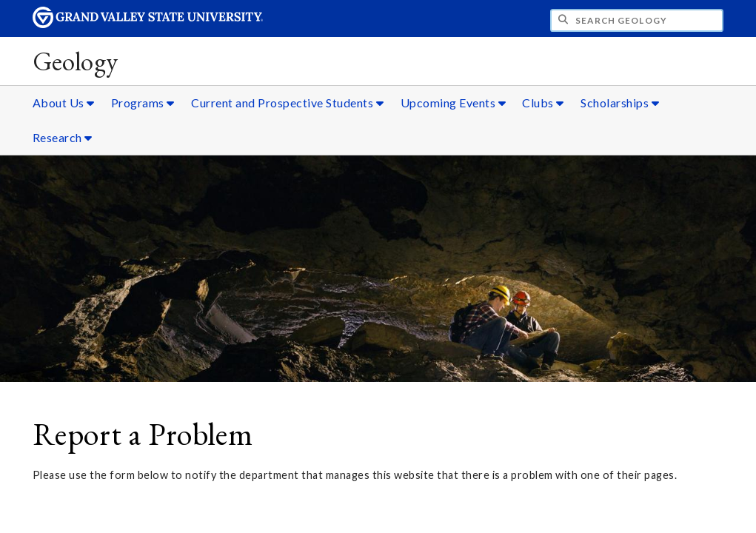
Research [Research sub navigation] (63, 137)
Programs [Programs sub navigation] (143, 103)
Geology (76, 61)
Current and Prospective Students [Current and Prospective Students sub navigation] (287, 103)
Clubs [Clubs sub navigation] (543, 103)
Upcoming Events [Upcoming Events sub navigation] (454, 103)
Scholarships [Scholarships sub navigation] (620, 103)
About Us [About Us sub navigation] (64, 103)
